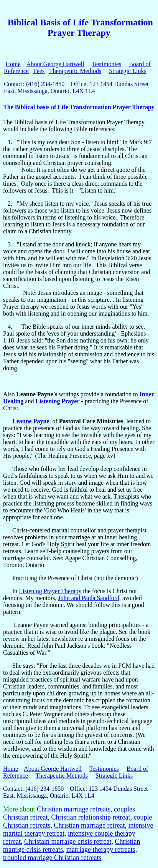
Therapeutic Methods (75, 71)
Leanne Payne (31, 421)
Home (13, 64)
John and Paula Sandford (89, 598)
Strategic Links (128, 71)
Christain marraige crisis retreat (68, 841)
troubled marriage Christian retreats (52, 858)
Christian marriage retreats (74, 809)
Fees (39, 71)
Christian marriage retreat (89, 825)
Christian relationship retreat (91, 817)
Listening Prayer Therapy (50, 591)
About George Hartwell (55, 64)
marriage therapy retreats (101, 850)
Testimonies (106, 64)
